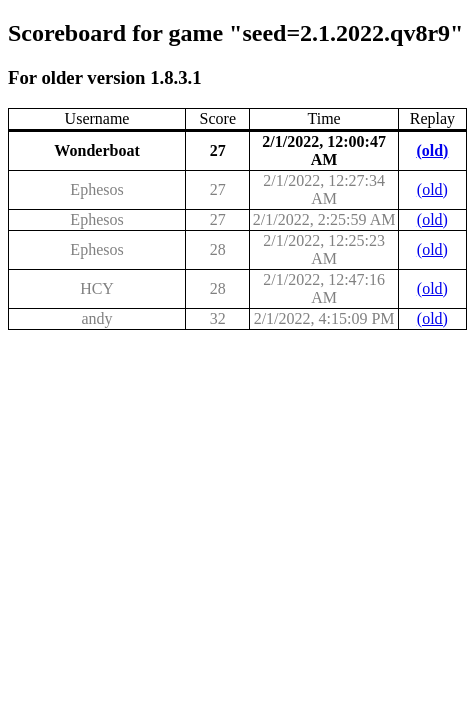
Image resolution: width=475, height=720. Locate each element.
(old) (432, 150)
